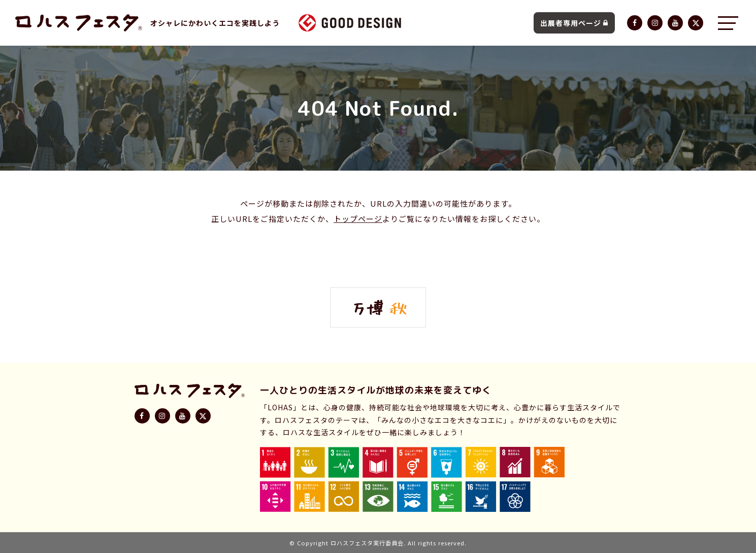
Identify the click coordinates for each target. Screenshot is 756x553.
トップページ (358, 219)
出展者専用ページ (574, 23)
